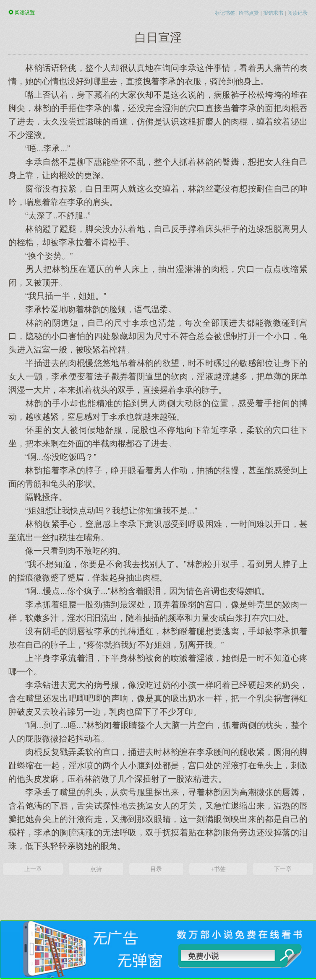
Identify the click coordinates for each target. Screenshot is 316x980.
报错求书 (273, 13)
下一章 (283, 869)
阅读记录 (298, 13)
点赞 (96, 869)
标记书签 (225, 13)
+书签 (218, 869)
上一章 (33, 869)
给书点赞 (249, 13)
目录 (156, 869)
